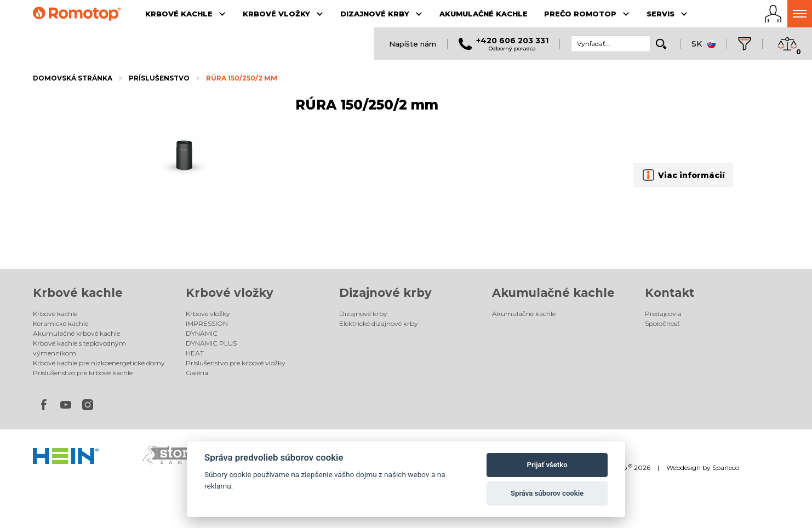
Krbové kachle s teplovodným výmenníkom (79, 348)
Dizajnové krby (385, 293)
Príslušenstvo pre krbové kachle (83, 373)
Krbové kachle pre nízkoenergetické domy (99, 363)
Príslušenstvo (159, 78)
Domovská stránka (73, 78)
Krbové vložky (230, 293)
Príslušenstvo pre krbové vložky (236, 363)
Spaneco (726, 467)
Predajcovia (663, 314)
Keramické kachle (61, 323)
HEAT (195, 353)
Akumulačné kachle (553, 293)
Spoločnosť (662, 323)
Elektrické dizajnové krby (379, 323)
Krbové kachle (78, 293)
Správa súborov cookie (547, 493)
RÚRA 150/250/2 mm (242, 78)
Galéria (197, 373)
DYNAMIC (202, 333)
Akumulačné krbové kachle (76, 333)
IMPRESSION (207, 323)
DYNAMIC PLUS (211, 343)
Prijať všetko (547, 465)
